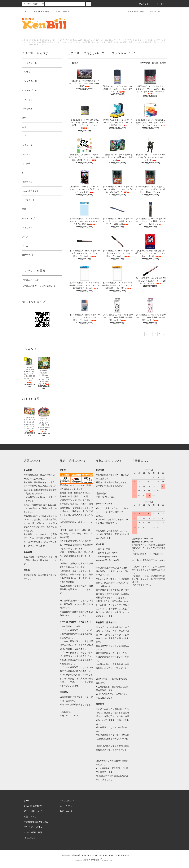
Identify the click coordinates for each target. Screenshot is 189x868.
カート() (159, 4)
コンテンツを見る (61, 12)
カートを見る (66, 806)
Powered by (94, 860)
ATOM (32, 838)
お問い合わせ (153, 12)
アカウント (142, 4)
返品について (30, 816)
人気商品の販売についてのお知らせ (39, 286)
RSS (26, 838)
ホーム (26, 12)
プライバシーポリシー (34, 827)
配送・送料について (33, 811)
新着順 (163, 63)
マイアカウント (67, 801)
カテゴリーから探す (40, 12)
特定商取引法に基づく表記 (36, 822)
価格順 (155, 63)
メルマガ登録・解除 (134, 12)
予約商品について (30, 280)
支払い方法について (33, 806)
